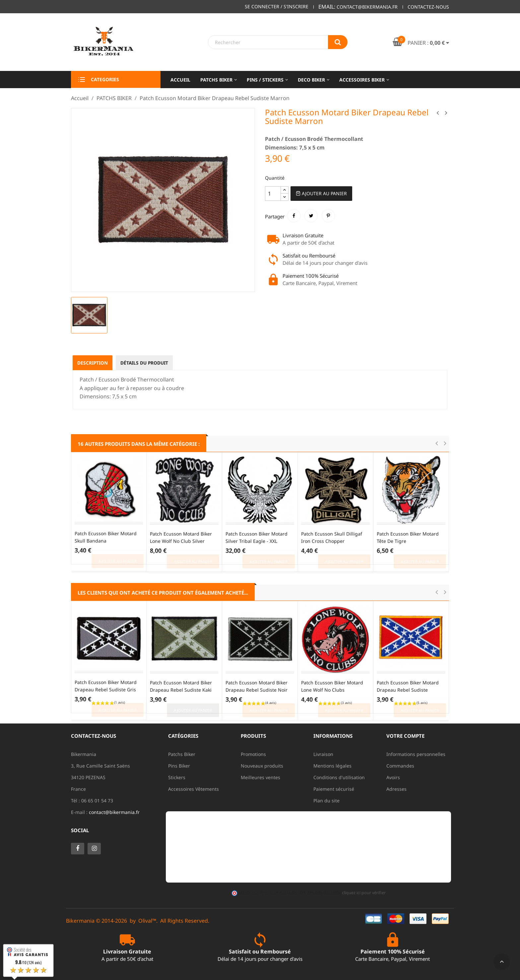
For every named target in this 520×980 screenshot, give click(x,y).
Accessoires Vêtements (194, 789)
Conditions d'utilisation (339, 777)
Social (80, 830)
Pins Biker (179, 766)
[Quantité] (273, 194)
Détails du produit (146, 363)
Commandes (400, 766)
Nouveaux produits (262, 766)
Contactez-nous (428, 7)
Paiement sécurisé (334, 789)
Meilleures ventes (260, 777)
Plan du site (326, 801)
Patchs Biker (182, 754)
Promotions (253, 754)
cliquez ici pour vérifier (363, 893)
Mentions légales (332, 766)
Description (93, 363)
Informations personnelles (416, 754)
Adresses (396, 789)
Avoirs (393, 777)
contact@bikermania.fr (114, 812)
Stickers (177, 777)
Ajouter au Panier (321, 193)
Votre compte (405, 736)
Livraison (323, 754)
